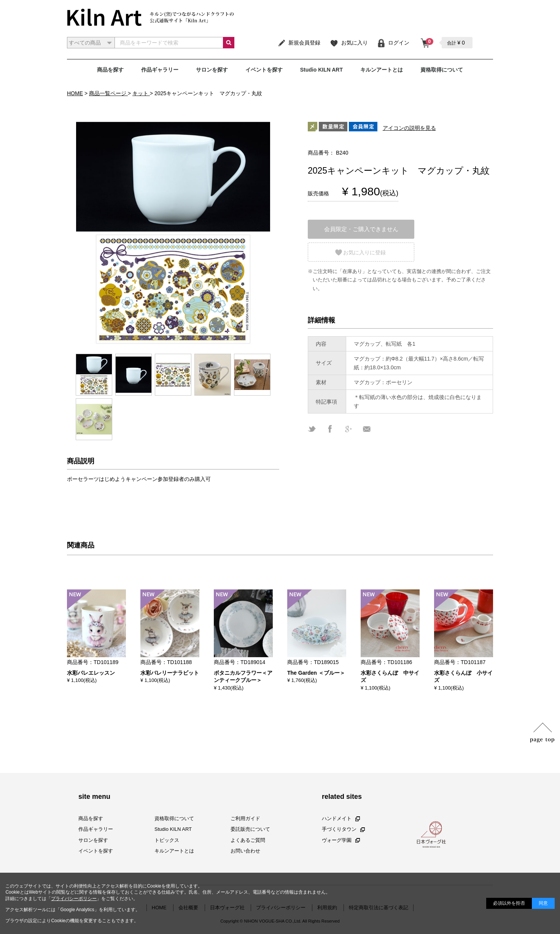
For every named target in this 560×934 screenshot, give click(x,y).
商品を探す (110, 70)
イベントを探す (264, 70)
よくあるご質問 (248, 840)
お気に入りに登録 (364, 252)
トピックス (167, 840)
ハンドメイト (341, 818)
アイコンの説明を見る (409, 128)
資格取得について (442, 70)
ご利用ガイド (245, 818)
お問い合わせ (245, 851)
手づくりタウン (343, 829)
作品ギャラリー (160, 70)
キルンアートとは (382, 70)
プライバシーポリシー (74, 899)
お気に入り (349, 43)
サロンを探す (212, 70)
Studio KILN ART (321, 70)
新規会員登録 (299, 43)
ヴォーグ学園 (341, 840)
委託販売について (250, 829)
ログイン (393, 43)
